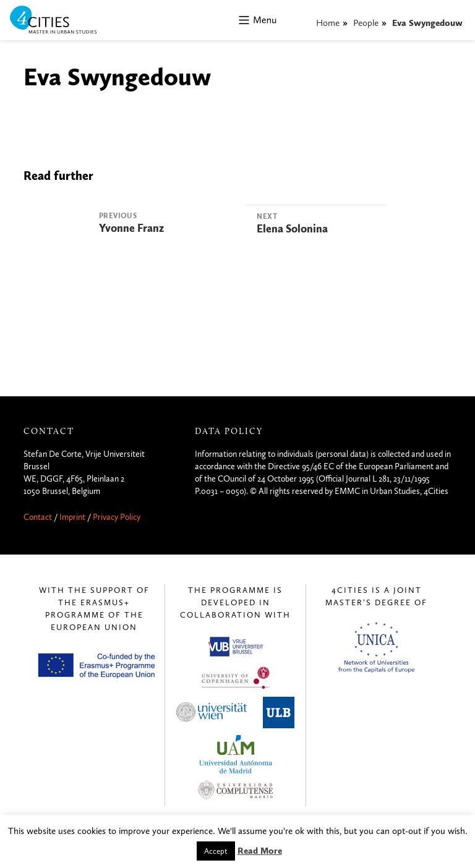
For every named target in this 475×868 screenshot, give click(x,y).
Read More (260, 851)
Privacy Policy (117, 517)
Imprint (72, 517)
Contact (38, 517)
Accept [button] (216, 851)
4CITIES (62, 21)
